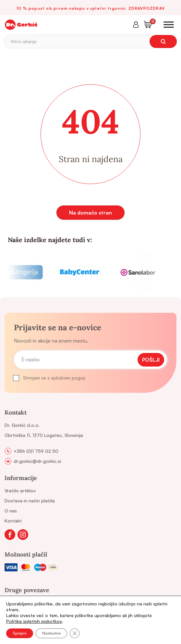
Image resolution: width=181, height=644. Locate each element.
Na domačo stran (90, 213)
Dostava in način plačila (30, 501)
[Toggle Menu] (169, 25)
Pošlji (151, 360)
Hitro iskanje (24, 41)
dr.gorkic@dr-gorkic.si (37, 461)
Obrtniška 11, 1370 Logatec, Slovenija (44, 435)
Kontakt (13, 521)
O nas (11, 511)
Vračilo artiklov (20, 491)
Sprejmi (20, 633)
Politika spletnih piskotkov (34, 621)
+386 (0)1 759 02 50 (36, 451)
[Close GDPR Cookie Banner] (75, 633)
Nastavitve (51, 633)
